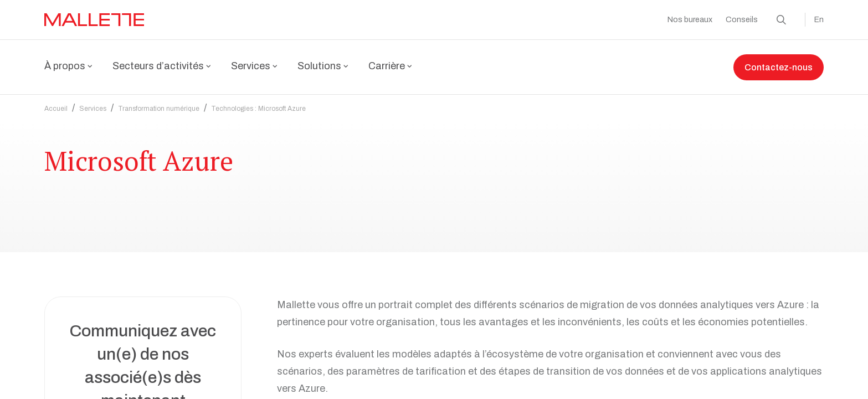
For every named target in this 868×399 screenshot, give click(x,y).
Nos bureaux (690, 20)
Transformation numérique (159, 102)
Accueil (56, 102)
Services (93, 102)
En (819, 20)
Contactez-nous (779, 67)
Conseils (742, 20)
